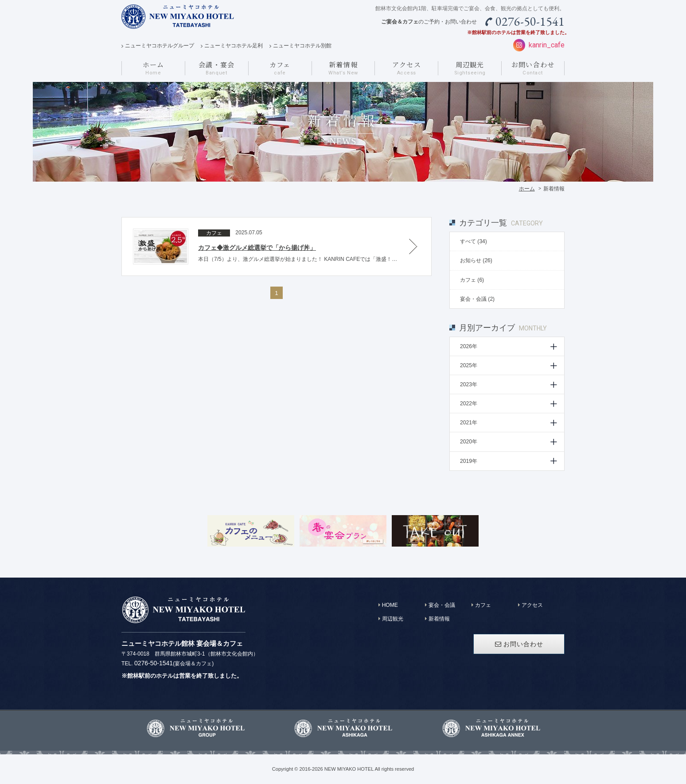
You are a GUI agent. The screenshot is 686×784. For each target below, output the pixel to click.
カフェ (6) (472, 280)
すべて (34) (474, 241)
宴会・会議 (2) (477, 299)
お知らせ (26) (476, 260)
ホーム (527, 189)
